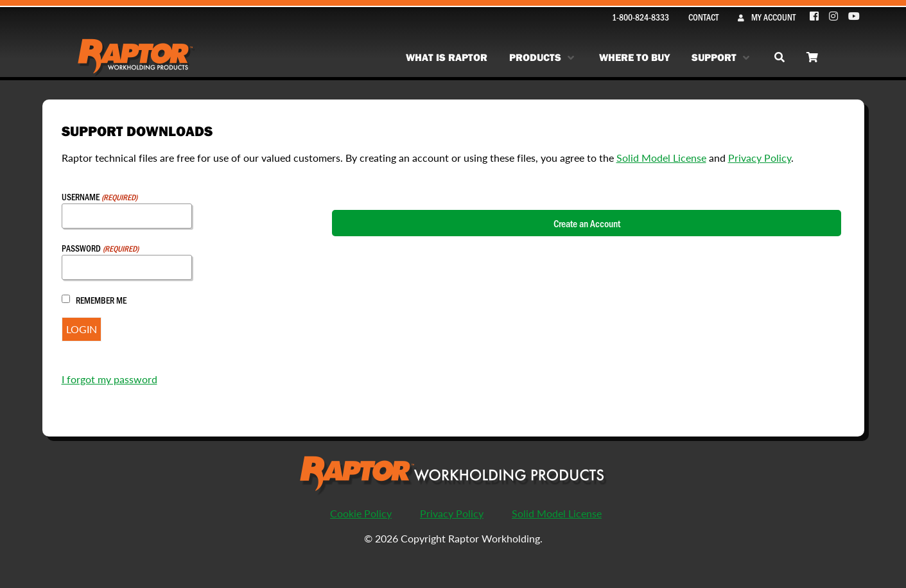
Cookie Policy (361, 513)
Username (100, 197)
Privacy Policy (760, 158)
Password (100, 248)
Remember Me (101, 300)
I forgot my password (109, 379)
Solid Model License (661, 158)
